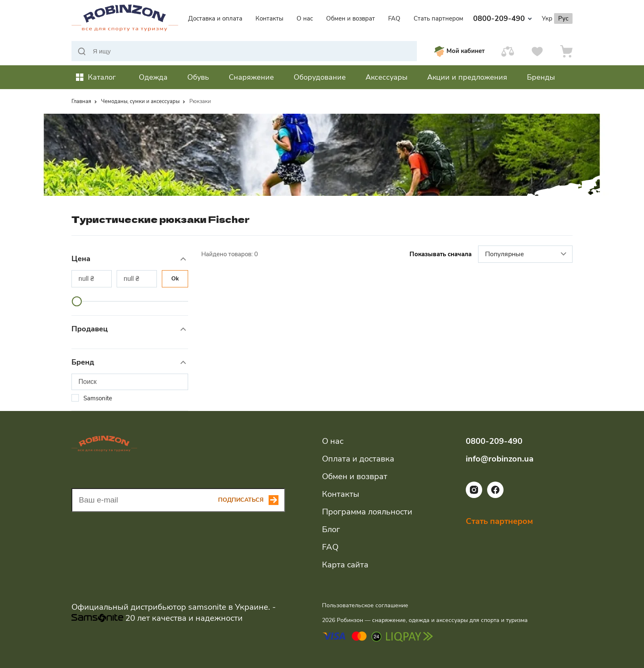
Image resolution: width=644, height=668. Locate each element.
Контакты (269, 18)
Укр (547, 18)
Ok (175, 279)
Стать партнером (438, 18)
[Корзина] (566, 51)
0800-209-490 (503, 18)
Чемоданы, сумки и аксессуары (140, 101)
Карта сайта (345, 565)
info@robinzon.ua (500, 459)
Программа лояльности (367, 512)
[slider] (77, 301)
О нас (305, 18)
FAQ (394, 18)
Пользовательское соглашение (365, 605)
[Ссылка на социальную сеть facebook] (495, 496)
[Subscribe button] (252, 500)
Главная (81, 101)
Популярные (527, 255)
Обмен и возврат (351, 18)
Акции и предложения (467, 77)
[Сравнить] (508, 51)
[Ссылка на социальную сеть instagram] (474, 496)
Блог (331, 529)
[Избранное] (537, 51)
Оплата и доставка (358, 459)
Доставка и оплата (215, 18)
